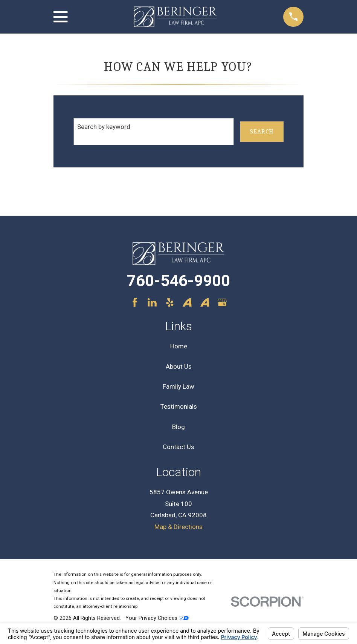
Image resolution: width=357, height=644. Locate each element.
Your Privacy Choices (157, 618)
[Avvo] (187, 302)
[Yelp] (170, 302)
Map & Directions (178, 527)
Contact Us (178, 447)
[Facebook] (135, 302)
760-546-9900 (178, 281)
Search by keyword (104, 127)
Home (179, 346)
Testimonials (179, 406)
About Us (179, 366)
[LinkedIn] (152, 302)
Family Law (178, 386)
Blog (178, 427)
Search (262, 131)
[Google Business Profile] (222, 302)
